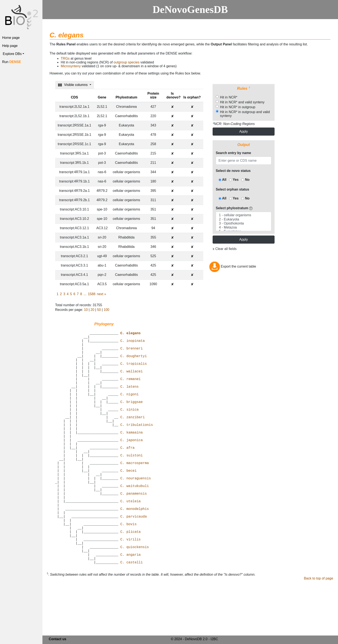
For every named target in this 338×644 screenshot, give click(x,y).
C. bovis (128, 568)
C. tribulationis (137, 447)
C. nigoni (129, 409)
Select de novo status (233, 171)
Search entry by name (233, 153)
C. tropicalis (134, 372)
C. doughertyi (134, 363)
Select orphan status (232, 189)
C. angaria (130, 605)
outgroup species (126, 62)
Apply (244, 131)
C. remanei (130, 391)
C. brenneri (132, 353)
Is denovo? (173, 95)
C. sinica (129, 428)
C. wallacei (132, 381)
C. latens (129, 400)
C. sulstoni (132, 484)
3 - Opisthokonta (244, 224)
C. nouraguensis (136, 512)
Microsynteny (71, 66)
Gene (102, 97)
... (85, 294)
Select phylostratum (234, 208)
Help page (10, 46)
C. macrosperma (135, 493)
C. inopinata (133, 344)
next (102, 294)
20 (93, 310)
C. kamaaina (132, 456)
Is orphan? (192, 97)
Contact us (58, 640)
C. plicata (130, 577)
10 (86, 310)
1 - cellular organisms (244, 215)
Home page (11, 38)
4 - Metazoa (244, 228)
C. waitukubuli (135, 521)
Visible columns (73, 85)
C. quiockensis (135, 596)
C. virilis (130, 587)
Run (12, 62)
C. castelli (132, 615)
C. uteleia (130, 540)
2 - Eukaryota (244, 220)
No (245, 180)
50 (99, 310)
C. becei (128, 503)
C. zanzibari (133, 437)
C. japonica (132, 465)
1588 (92, 294)
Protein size (153, 95)
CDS (74, 97)
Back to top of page (318, 631)
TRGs (65, 58)
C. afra (127, 475)
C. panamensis (134, 531)
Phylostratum (126, 97)
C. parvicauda (134, 559)
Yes (234, 180)
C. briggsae (132, 419)
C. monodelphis (135, 549)
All (222, 180)
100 (106, 310)
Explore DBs (12, 54)
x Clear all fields (225, 249)
